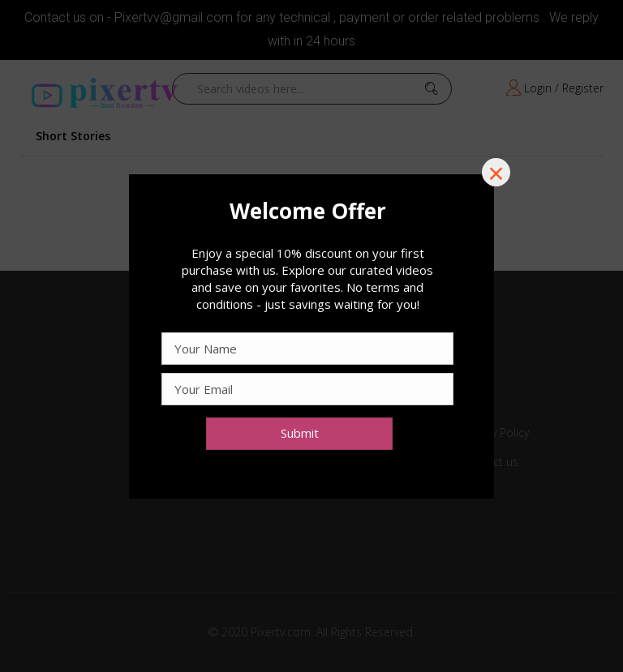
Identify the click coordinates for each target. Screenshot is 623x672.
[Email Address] (307, 389)
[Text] (307, 211)
